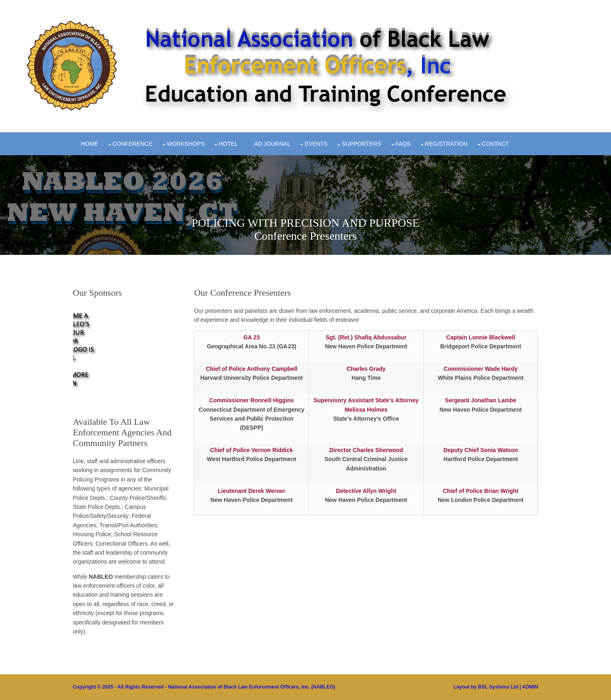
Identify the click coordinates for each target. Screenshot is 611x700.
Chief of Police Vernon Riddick (252, 450)
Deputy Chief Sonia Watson (480, 450)
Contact (495, 144)
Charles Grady (366, 369)
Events (316, 144)
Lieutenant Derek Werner (252, 491)
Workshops (186, 144)
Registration (446, 144)
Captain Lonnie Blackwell (481, 337)
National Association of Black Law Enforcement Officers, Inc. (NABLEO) (252, 687)
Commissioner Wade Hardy (481, 369)
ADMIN (530, 687)
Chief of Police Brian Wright (481, 491)
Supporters (361, 144)
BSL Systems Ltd (498, 687)
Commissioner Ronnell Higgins (251, 400)
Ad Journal (272, 144)
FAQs (403, 144)
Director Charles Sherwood (366, 450)
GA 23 (251, 337)
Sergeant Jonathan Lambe (481, 400)
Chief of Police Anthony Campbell (251, 369)
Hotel (228, 144)
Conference (133, 144)
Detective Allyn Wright (366, 491)
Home (90, 144)
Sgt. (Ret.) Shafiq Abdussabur (366, 337)
